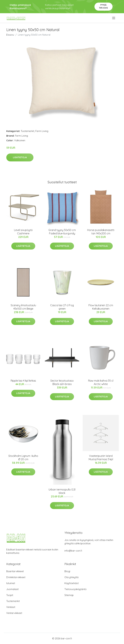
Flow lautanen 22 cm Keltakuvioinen (101, 307)
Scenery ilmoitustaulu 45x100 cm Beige (23, 307)
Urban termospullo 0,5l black (62, 491)
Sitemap (69, 595)
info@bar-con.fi (73, 551)
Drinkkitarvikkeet (16, 577)
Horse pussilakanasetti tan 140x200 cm (101, 232)
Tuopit (10, 595)
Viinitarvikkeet (14, 613)
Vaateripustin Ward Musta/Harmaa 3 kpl (101, 458)
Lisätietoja (20, 157)
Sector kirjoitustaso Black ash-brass (62, 382)
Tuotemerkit (28, 131)
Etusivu (10, 35)
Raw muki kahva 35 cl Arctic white (101, 382)
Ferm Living (42, 131)
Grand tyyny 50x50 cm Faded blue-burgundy (62, 232)
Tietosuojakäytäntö (75, 589)
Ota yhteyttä (71, 577)
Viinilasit (11, 607)
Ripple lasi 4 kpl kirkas (23, 381)
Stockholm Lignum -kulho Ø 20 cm (23, 458)
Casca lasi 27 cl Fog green (62, 307)
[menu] (114, 18)
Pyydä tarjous (103, 6)
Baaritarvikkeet (15, 571)
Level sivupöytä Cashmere (23, 232)
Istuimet (11, 583)
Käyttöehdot (72, 583)
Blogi (67, 571)
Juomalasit (12, 589)
